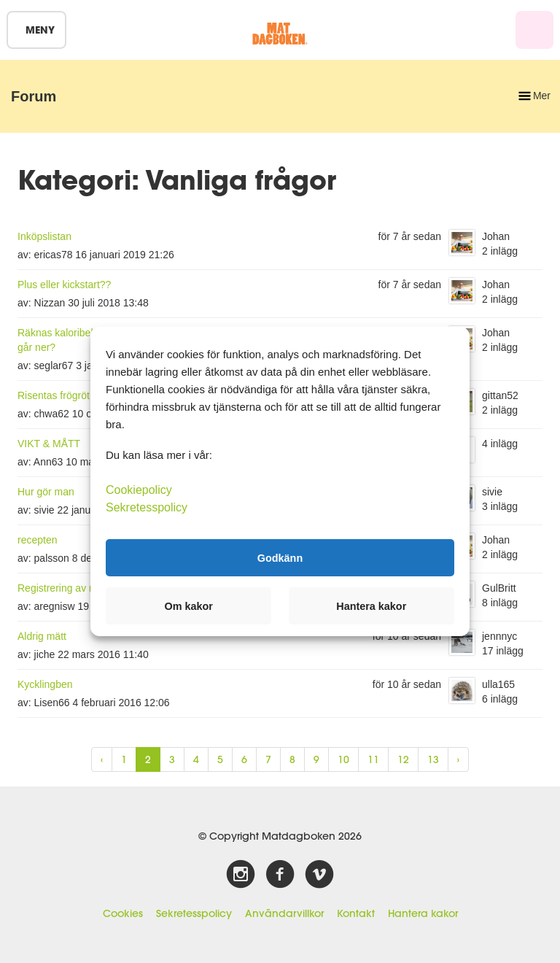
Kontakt (356, 913)
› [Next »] (458, 759)
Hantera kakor (423, 913)
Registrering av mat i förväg (80, 588)
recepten (37, 540)
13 (433, 759)
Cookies (123, 913)
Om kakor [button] (189, 606)
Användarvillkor (284, 913)
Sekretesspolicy (194, 913)
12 (403, 759)
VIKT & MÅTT (49, 444)
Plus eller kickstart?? (64, 285)
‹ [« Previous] (102, 759)
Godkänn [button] (280, 557)
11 (373, 759)
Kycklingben (45, 684)
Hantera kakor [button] (371, 606)
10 (343, 759)
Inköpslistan (44, 236)
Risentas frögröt (54, 395)
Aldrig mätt (42, 636)
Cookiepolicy (139, 490)
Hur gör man (46, 492)
